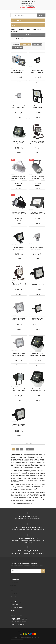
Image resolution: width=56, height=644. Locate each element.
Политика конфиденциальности (17, 639)
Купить (19, 82)
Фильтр (28, 35)
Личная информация (17, 608)
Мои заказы (14, 605)
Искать (41, 15)
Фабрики (13, 588)
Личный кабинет (16, 602)
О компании (14, 594)
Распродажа (14, 582)
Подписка (14, 611)
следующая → (30, 449)
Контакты (13, 597)
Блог (12, 591)
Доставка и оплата (16, 585)
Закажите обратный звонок (28, 7)
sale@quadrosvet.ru (18, 624)
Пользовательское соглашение (17, 641)
